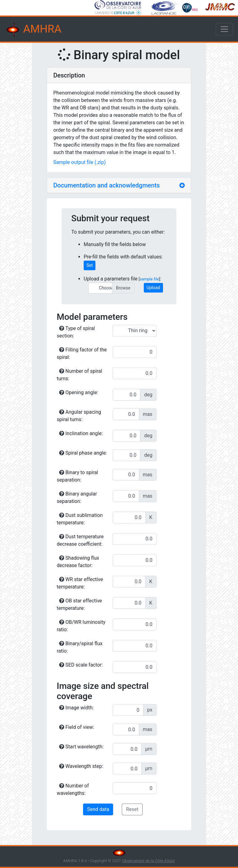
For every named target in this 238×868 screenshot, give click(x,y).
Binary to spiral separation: (77, 476)
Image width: (76, 708)
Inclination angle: (81, 433)
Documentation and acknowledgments (107, 185)
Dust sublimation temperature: (80, 519)
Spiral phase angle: (83, 453)
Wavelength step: (81, 766)
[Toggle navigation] (224, 29)
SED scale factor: (81, 665)
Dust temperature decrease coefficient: (80, 540)
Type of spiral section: (76, 332)
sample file (149, 279)
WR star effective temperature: (80, 583)
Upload (153, 288)
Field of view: (77, 727)
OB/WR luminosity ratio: (81, 626)
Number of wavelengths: (73, 789)
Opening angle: (79, 392)
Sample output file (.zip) (79, 162)
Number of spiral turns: (79, 375)
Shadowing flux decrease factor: (78, 562)
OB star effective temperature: (79, 604)
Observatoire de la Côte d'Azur (149, 861)
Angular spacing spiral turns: (79, 416)
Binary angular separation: (77, 498)
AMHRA (33, 30)
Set (90, 265)
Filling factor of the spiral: (82, 353)
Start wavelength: (81, 747)
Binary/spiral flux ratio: (80, 647)
